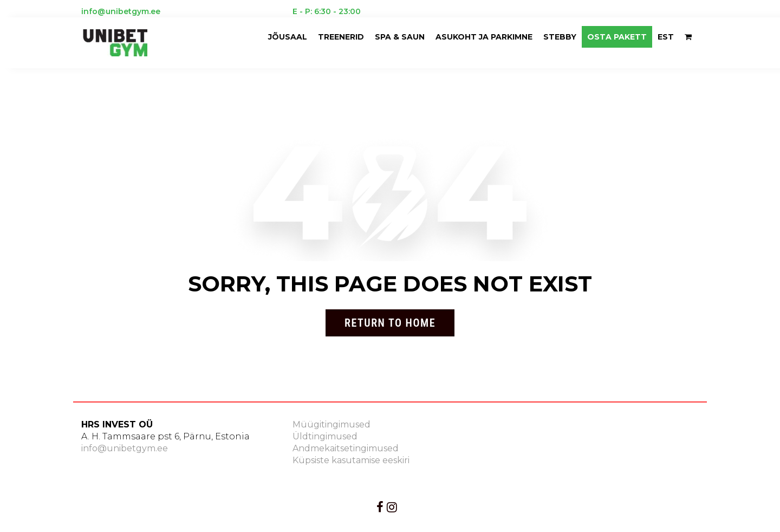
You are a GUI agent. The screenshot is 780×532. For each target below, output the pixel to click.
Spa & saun (400, 37)
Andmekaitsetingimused (346, 448)
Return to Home (390, 323)
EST (666, 37)
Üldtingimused (325, 436)
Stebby (560, 37)
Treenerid (341, 37)
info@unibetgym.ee (125, 448)
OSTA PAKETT (617, 37)
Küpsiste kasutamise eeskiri (351, 460)
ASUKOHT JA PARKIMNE (484, 37)
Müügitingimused (331, 424)
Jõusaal (288, 37)
